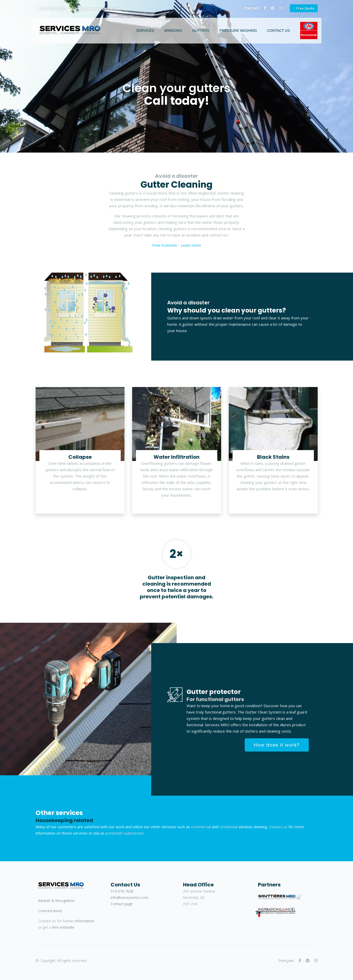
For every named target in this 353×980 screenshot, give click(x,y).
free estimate (63, 927)
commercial (201, 827)
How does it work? (277, 745)
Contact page (122, 904)
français (252, 8)
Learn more (191, 245)
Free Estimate (165, 245)
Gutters (201, 31)
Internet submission (126, 833)
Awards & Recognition (56, 901)
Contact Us (279, 31)
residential (228, 827)
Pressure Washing (238, 31)
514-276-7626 (52, 9)
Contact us (278, 827)
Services (145, 31)
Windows (173, 31)
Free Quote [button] (305, 8)
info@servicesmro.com (98, 9)
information (85, 921)
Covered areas (50, 911)
